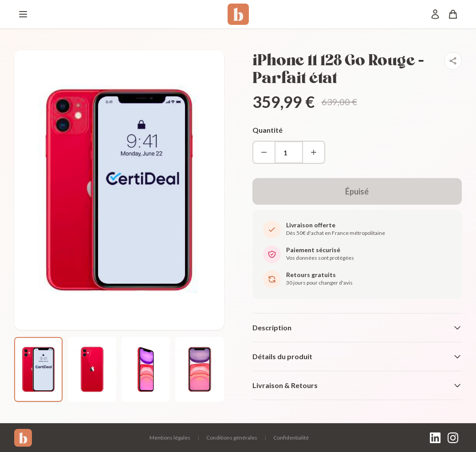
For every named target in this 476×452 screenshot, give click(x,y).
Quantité (268, 130)
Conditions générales (232, 438)
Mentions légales (170, 438)
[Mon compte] (435, 14)
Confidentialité (291, 438)
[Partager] (453, 61)
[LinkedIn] (435, 438)
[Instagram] (453, 438)
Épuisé (357, 191)
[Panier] (453, 14)
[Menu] (23, 14)
